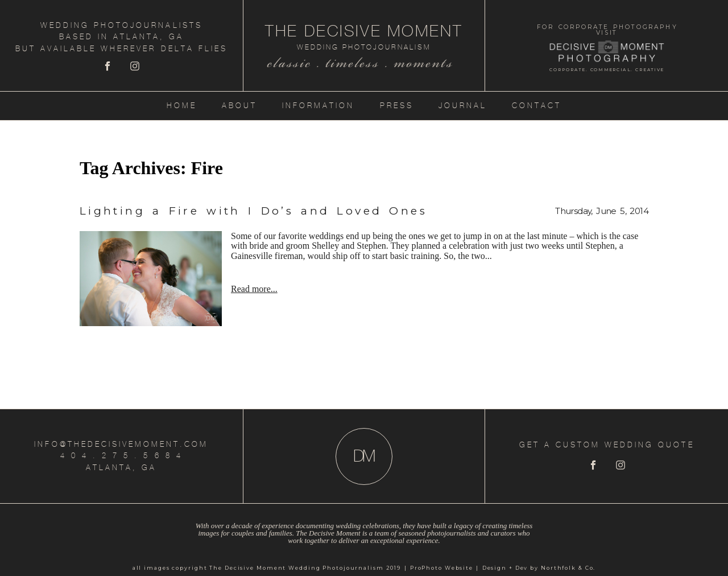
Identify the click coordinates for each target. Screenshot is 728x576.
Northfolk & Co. (568, 568)
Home (182, 106)
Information (318, 106)
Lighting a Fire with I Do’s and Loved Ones (253, 211)
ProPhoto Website (442, 568)
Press (397, 106)
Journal (463, 106)
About (239, 106)
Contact (537, 106)
